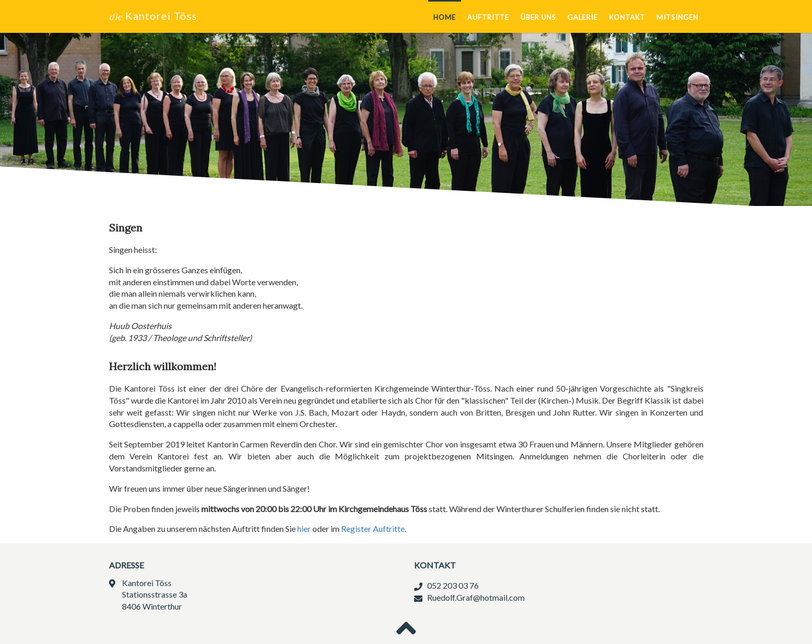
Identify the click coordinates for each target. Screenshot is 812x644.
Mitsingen (677, 17)
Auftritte (488, 17)
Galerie (583, 17)
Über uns (538, 17)
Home (445, 17)
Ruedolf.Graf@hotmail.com (476, 597)
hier (304, 528)
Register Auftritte (373, 528)
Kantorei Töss (153, 16)
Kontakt (627, 17)
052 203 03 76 (453, 585)
